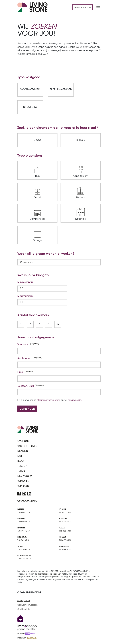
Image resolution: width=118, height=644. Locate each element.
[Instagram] (24, 494)
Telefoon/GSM (31, 386)
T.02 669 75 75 (24, 522)
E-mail (26, 372)
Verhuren (23, 486)
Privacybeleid (24, 601)
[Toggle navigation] (97, 7)
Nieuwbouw (25, 476)
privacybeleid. (75, 400)
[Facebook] (19, 494)
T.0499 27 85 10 (24, 559)
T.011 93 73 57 (24, 531)
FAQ (20, 456)
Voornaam (28, 344)
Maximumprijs (25, 296)
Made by (26, 634)
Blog (21, 461)
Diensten (23, 451)
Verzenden (27, 409)
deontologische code (48, 574)
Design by (27, 638)
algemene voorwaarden (49, 400)
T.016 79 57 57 (65, 550)
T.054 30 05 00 (65, 540)
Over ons (23, 441)
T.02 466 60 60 (65, 531)
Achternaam (30, 358)
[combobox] (20, 263)
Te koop (22, 466)
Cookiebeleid (24, 609)
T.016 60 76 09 (65, 513)
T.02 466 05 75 (24, 513)
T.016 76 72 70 (24, 550)
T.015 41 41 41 (24, 540)
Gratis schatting (82, 8)
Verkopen (23, 481)
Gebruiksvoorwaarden (27, 605)
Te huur (22, 471)
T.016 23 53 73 (65, 522)
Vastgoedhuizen (27, 446)
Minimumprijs (25, 282)
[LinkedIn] (29, 494)
